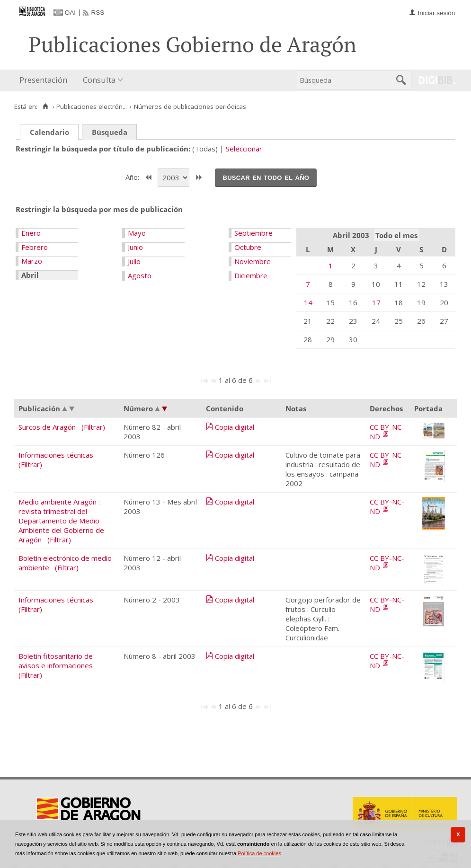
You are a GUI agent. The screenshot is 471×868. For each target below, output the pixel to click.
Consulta (99, 80)
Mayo (137, 233)
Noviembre (253, 261)
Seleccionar (244, 149)
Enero (31, 233)
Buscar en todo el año (266, 177)
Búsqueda (110, 132)
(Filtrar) (93, 427)
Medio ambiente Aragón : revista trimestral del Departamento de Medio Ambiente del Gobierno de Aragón (61, 521)
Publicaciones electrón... (92, 106)
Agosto (140, 275)
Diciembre (251, 275)
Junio (135, 247)
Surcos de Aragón (47, 427)
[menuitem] (45, 80)
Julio (134, 261)
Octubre (248, 247)
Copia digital (235, 427)
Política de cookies (259, 853)
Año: (133, 177)
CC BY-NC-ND (387, 432)
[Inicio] (45, 106)
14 (308, 302)
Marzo (32, 261)
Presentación (43, 80)
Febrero (35, 247)
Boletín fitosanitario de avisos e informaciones (56, 661)
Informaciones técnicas (56, 455)
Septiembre (253, 233)
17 (376, 302)
